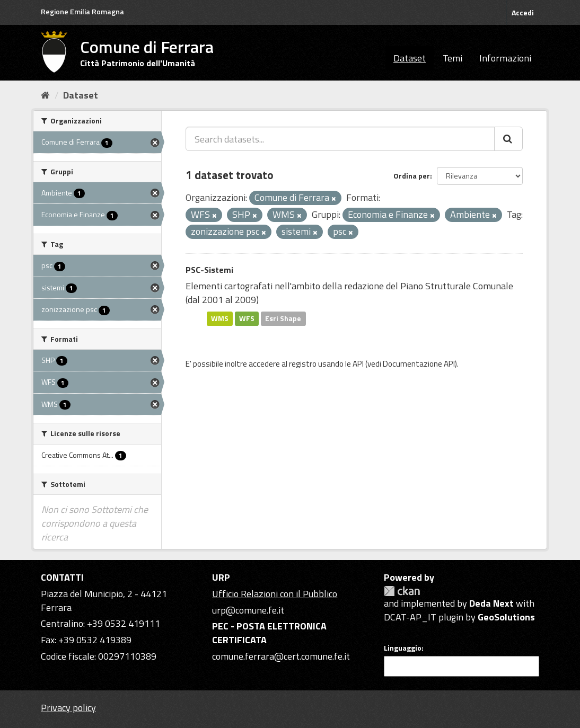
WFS (247, 318)
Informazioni (505, 58)
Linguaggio (403, 648)
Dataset (410, 58)
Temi (452, 58)
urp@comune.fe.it (248, 610)
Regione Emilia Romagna (82, 11)
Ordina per (412, 176)
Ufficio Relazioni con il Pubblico (275, 594)
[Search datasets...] (340, 139)
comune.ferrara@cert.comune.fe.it (281, 656)
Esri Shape (283, 318)
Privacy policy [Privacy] (68, 708)
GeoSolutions (506, 617)
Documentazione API (419, 364)
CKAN (402, 591)
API (358, 364)
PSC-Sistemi (209, 270)
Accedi (523, 12)
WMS (220, 318)
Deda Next (491, 603)
